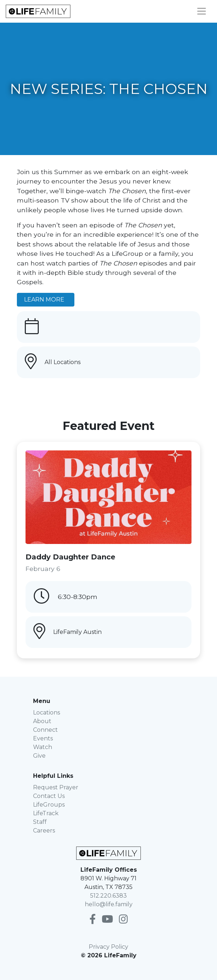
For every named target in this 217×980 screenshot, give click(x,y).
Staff (40, 822)
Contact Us (49, 796)
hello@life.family (109, 904)
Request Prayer (56, 787)
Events (43, 738)
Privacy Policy (108, 947)
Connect (45, 730)
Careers (44, 831)
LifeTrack (46, 813)
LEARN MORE (46, 300)
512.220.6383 (108, 896)
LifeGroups (49, 805)
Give (39, 756)
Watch (43, 747)
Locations (47, 713)
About (42, 721)
